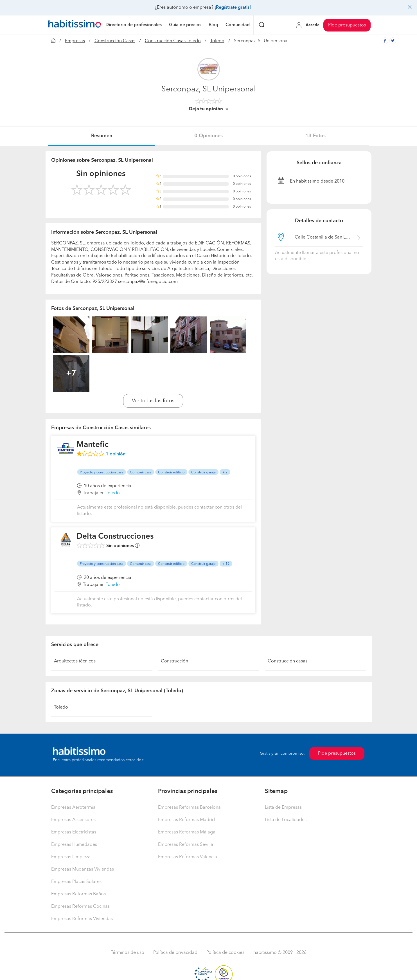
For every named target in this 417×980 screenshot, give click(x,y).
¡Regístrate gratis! (233, 8)
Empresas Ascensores (73, 820)
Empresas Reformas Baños (78, 894)
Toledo (217, 41)
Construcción (174, 661)
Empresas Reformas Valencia (188, 857)
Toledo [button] (113, 493)
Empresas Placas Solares (76, 882)
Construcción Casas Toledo (173, 41)
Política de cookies (225, 953)
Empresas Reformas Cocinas (80, 907)
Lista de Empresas (283, 808)
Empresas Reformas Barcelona (189, 808)
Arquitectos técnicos (75, 661)
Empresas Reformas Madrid (186, 820)
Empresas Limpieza (71, 857)
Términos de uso (128, 953)
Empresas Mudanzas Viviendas (83, 869)
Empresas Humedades (74, 845)
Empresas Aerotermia (73, 808)
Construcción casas (288, 661)
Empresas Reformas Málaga (187, 832)
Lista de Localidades (286, 820)
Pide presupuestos (347, 25)
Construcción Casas (115, 41)
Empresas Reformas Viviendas (82, 919)
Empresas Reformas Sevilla (186, 845)
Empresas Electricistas (74, 832)
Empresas (75, 41)
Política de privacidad (175, 953)
